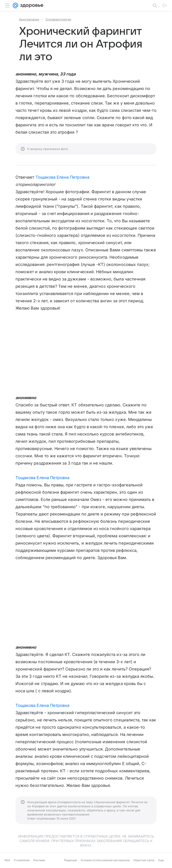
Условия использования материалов (105, 860)
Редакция (70, 860)
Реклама (39, 860)
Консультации (29, 19)
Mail (7, 860)
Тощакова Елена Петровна (62, 177)
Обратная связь (144, 860)
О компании (22, 860)
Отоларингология (58, 19)
